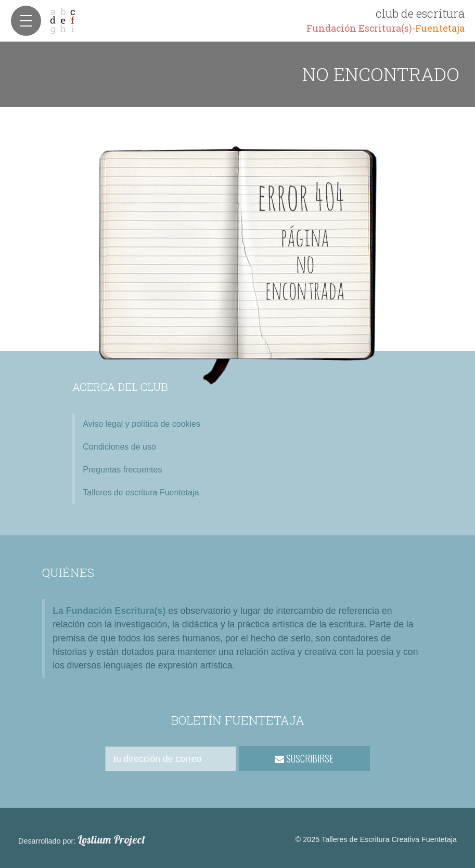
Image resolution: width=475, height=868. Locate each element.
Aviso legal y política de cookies (142, 424)
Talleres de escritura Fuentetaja (141, 492)
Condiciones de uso (119, 447)
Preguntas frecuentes (122, 470)
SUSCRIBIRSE (304, 758)
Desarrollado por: (82, 840)
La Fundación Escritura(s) (109, 611)
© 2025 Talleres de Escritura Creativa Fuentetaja (376, 839)
